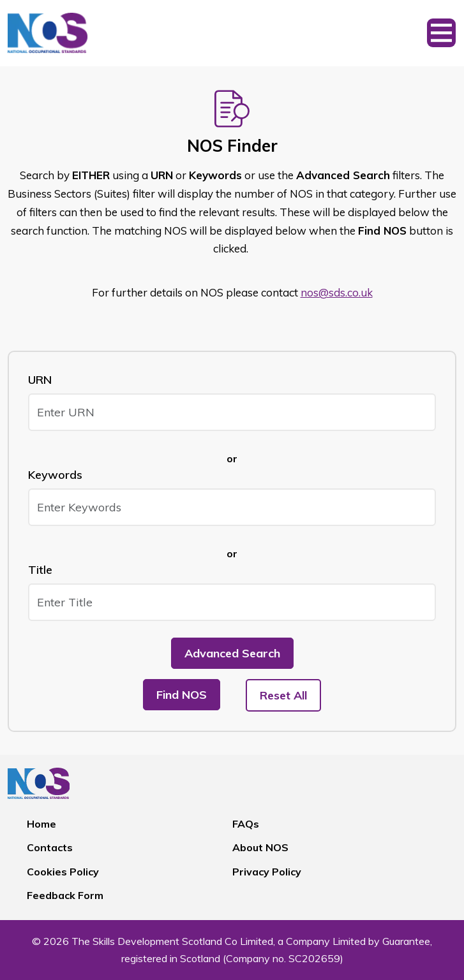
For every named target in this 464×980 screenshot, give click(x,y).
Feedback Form (65, 895)
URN (40, 380)
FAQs (246, 824)
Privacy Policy (267, 872)
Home (41, 824)
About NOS (260, 847)
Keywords (55, 475)
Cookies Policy (63, 872)
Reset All (283, 695)
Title (40, 570)
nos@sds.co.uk (337, 292)
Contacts (50, 847)
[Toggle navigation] (441, 33)
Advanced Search (232, 653)
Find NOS (182, 695)
